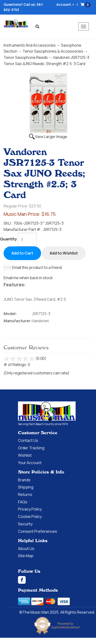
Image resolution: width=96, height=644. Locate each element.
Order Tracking (31, 448)
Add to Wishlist (64, 253)
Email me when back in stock (28, 278)
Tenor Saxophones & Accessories (53, 51)
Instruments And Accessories (30, 45)
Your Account (30, 463)
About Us (26, 549)
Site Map (26, 556)
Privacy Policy (30, 509)
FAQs (23, 502)
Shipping (26, 487)
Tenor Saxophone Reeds (26, 57)
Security (25, 524)
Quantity (8, 239)
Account (65, 4)
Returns (25, 494)
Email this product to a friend (37, 267)
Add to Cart (22, 253)
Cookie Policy (30, 516)
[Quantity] (27, 240)
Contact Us (28, 440)
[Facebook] (57, 580)
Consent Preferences (38, 531)
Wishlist (25, 455)
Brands (24, 480)
